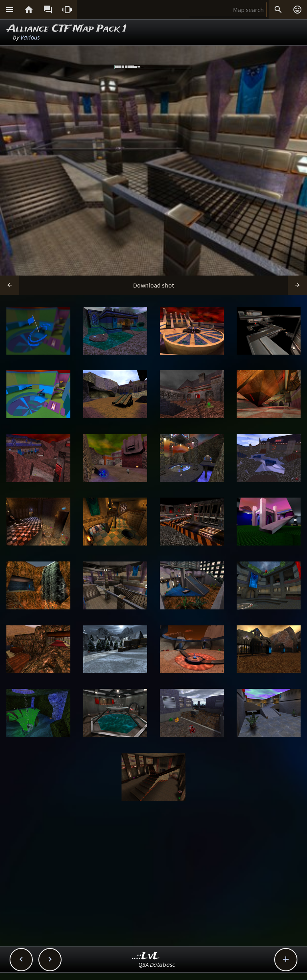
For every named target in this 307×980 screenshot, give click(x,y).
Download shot (153, 285)
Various (30, 37)
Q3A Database (157, 964)
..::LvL (146, 956)
